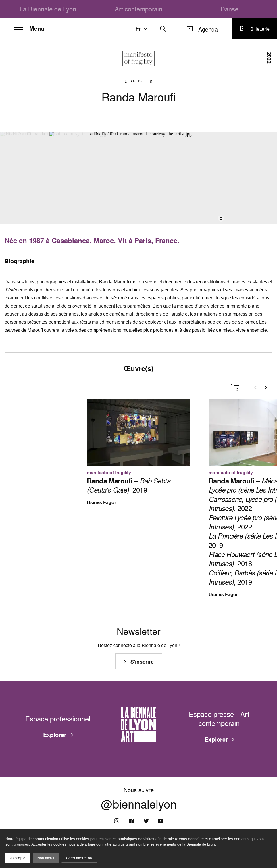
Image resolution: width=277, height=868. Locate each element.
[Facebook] (131, 821)
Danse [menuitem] (229, 9)
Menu (29, 29)
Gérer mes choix (79, 858)
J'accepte (18, 858)
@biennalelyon (139, 804)
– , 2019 (128, 485)
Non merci (46, 858)
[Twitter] (146, 821)
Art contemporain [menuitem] (138, 9)
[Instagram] (117, 821)
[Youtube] (161, 821)
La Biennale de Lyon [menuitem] (48, 9)
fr (142, 29)
